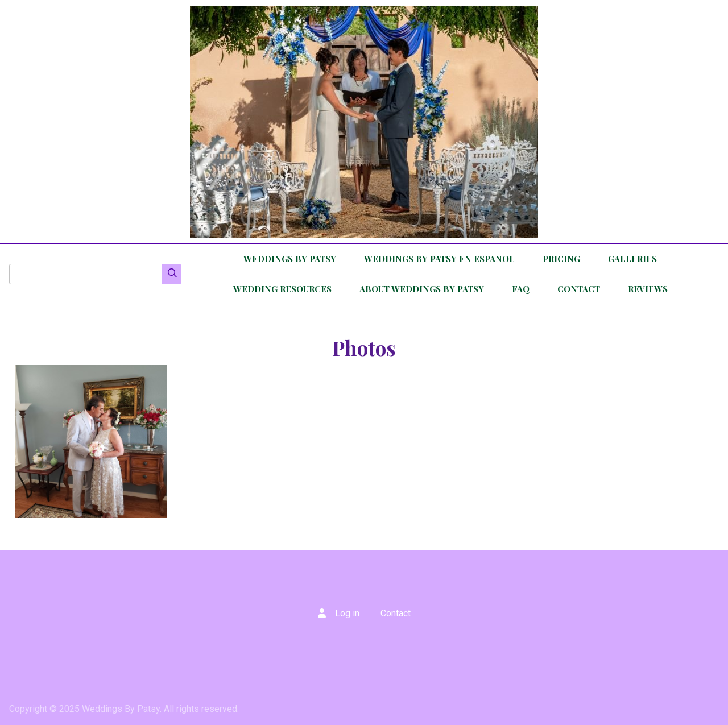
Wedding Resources (282, 289)
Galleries (632, 259)
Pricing (561, 259)
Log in (347, 613)
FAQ (521, 289)
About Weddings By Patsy (422, 289)
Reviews (648, 289)
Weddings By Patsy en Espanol (439, 259)
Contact (579, 289)
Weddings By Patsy (290, 259)
